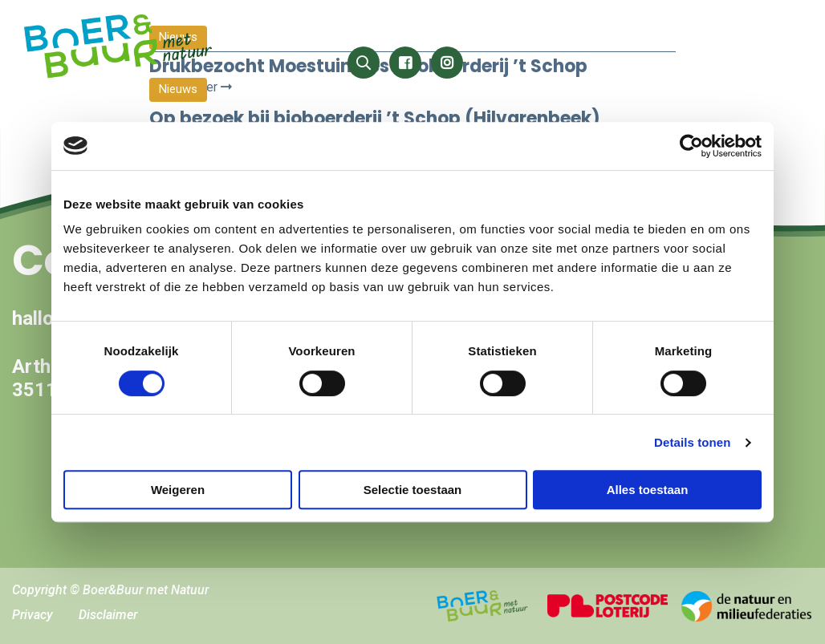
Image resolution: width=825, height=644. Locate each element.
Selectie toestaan (413, 490)
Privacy (33, 615)
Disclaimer (108, 615)
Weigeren (178, 490)
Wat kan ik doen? (644, 30)
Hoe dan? (757, 30)
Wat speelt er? (500, 30)
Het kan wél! (386, 30)
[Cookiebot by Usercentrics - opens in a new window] (691, 146)
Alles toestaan (648, 490)
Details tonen (692, 442)
